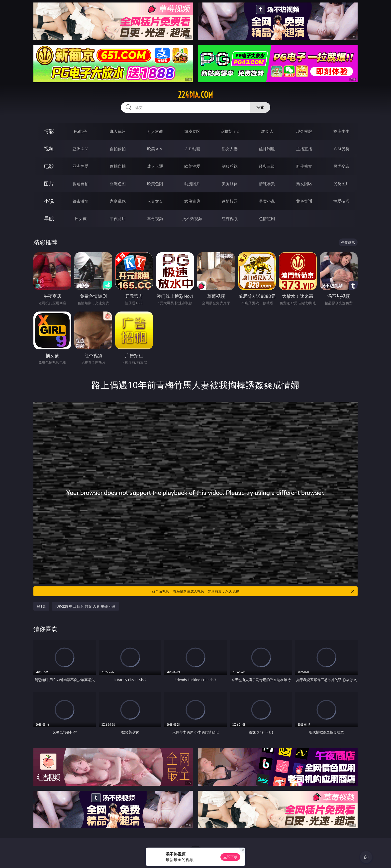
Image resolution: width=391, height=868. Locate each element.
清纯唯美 (267, 184)
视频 (49, 149)
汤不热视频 (192, 219)
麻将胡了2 (230, 131)
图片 (49, 184)
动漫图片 (192, 184)
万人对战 (155, 131)
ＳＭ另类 (341, 149)
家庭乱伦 (118, 201)
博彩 (49, 131)
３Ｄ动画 (192, 149)
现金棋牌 (304, 131)
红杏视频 (230, 219)
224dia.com (195, 95)
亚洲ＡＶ (81, 149)
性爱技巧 (341, 201)
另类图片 (341, 184)
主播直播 (304, 149)
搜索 (260, 107)
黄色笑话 (304, 201)
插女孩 (81, 219)
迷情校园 (230, 201)
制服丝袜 (230, 166)
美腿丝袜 (230, 184)
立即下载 (230, 857)
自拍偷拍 (118, 149)
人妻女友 (155, 201)
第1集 (41, 606)
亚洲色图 (118, 184)
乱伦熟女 (304, 166)
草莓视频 (155, 219)
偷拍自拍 (118, 166)
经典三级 (267, 166)
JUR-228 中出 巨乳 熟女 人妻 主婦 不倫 (85, 606)
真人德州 (118, 131)
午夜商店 (118, 219)
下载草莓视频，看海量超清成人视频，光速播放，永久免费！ (252, 591)
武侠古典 (192, 201)
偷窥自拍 (81, 184)
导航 (49, 218)
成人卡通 (155, 166)
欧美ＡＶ (155, 149)
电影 (49, 166)
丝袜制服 (267, 149)
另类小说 (267, 201)
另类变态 (341, 166)
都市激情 (81, 201)
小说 (49, 201)
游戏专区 (192, 131)
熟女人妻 (230, 149)
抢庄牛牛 (341, 131)
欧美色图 (155, 184)
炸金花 (267, 131)
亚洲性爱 (81, 166)
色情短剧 (267, 219)
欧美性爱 (192, 166)
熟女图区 (304, 184)
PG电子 (80, 131)
